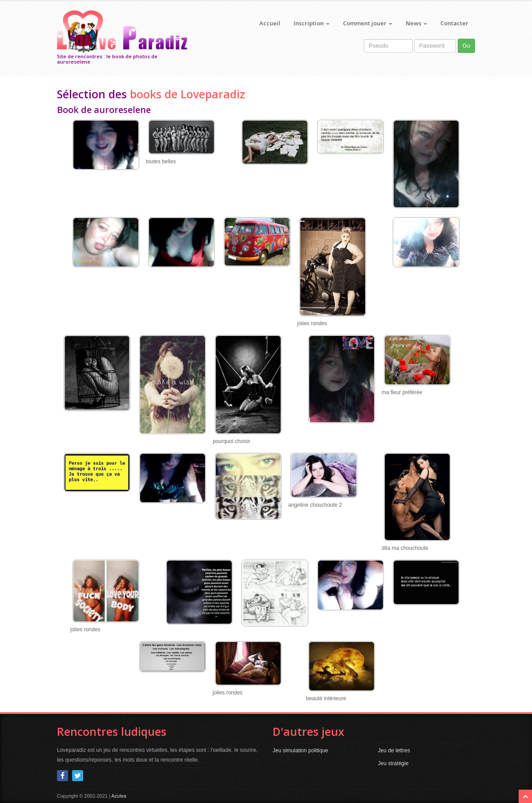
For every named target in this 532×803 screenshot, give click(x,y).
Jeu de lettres (394, 751)
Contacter (454, 23)
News (416, 23)
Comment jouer (368, 23)
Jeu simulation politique (300, 751)
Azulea (119, 796)
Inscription (312, 23)
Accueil (270, 23)
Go (466, 46)
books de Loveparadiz (187, 94)
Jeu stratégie (393, 763)
